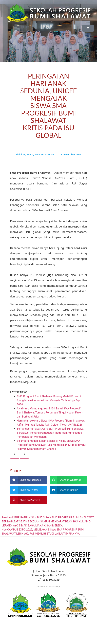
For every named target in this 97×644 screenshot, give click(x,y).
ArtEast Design (53, 586)
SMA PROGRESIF (44, 154)
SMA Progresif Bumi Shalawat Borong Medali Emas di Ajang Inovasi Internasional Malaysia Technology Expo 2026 (49, 400)
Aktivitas (20, 154)
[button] (29, 480)
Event (30, 154)
